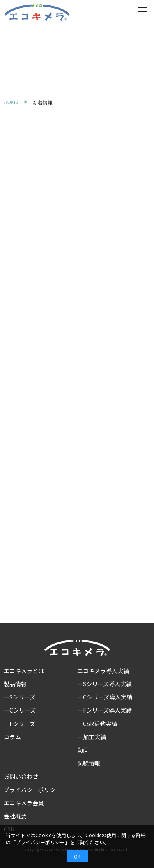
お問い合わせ (21, 776)
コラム (12, 737)
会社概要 (15, 816)
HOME (11, 102)
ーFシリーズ (20, 724)
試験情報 (89, 763)
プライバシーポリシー (32, 790)
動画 (83, 750)
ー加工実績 (92, 737)
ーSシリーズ (20, 697)
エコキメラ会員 (24, 803)
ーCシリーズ (20, 710)
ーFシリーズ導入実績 (105, 710)
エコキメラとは (24, 671)
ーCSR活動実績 (97, 724)
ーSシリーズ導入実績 (105, 684)
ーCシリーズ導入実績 (105, 697)
